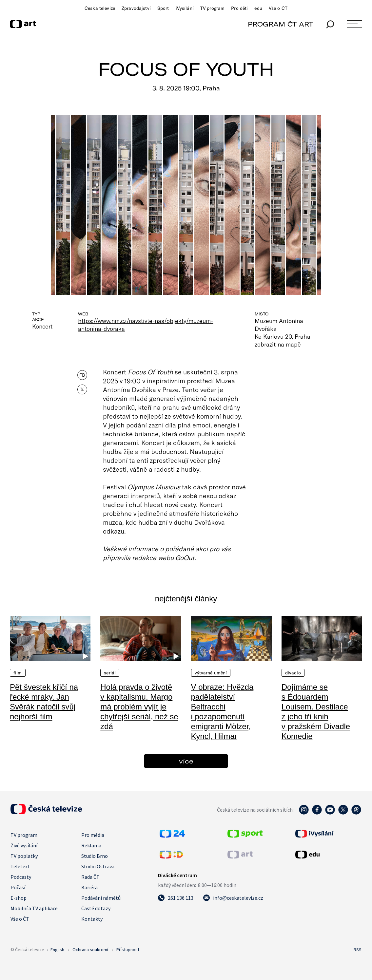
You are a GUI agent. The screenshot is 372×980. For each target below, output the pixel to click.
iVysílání (185, 8)
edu (258, 8)
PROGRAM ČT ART (280, 24)
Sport (163, 8)
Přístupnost (128, 950)
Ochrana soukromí (90, 950)
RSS (358, 950)
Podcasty (21, 877)
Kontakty (92, 919)
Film (18, 673)
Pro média (93, 835)
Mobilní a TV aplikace (34, 908)
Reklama (91, 845)
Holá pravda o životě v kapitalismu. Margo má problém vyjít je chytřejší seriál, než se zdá (139, 707)
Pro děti (239, 8)
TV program (212, 8)
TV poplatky (24, 856)
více (186, 761)
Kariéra (89, 887)
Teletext (20, 866)
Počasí (18, 887)
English (57, 950)
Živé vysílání (24, 845)
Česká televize (100, 8)
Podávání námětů (101, 898)
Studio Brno (95, 856)
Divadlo (293, 673)
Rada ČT (90, 877)
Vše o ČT (278, 8)
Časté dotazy (96, 908)
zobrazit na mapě (278, 344)
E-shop (19, 898)
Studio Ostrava (98, 866)
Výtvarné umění (211, 673)
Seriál (110, 673)
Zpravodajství (136, 8)
